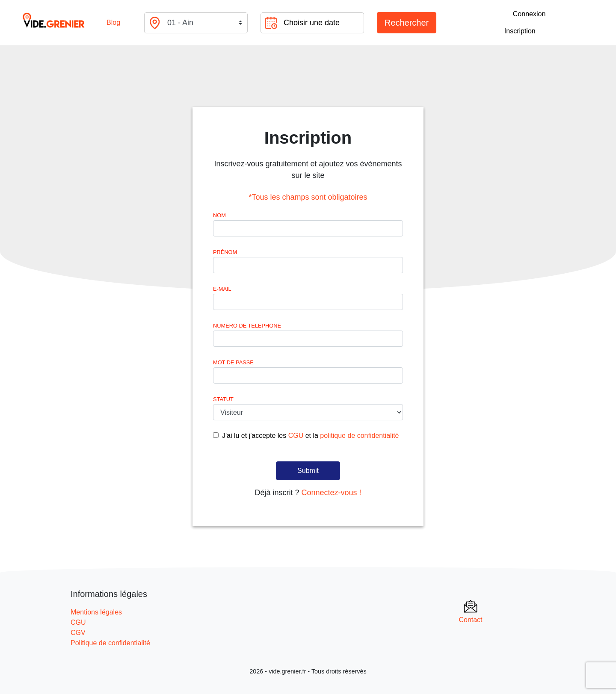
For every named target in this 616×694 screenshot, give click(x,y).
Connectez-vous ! (331, 493)
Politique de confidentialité (110, 643)
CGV (78, 633)
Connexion (529, 14)
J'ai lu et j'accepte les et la (310, 436)
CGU (296, 436)
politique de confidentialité (359, 436)
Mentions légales (96, 612)
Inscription (520, 31)
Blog (113, 22)
